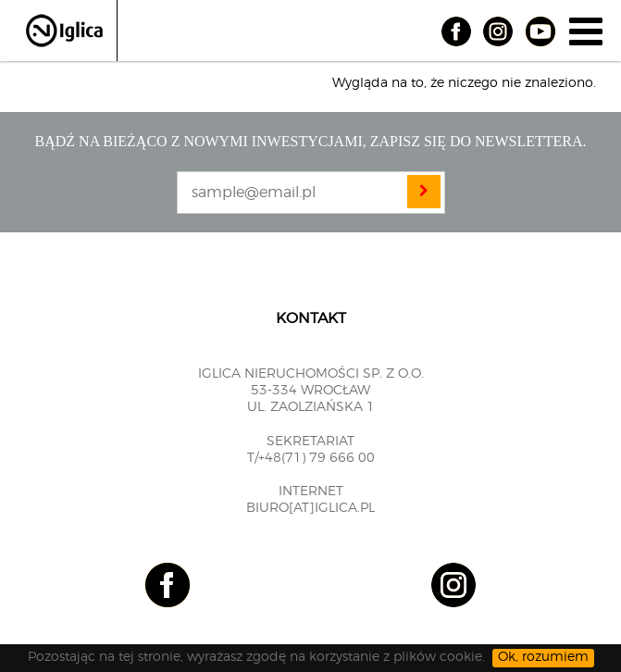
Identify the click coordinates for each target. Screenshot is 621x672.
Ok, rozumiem (543, 657)
